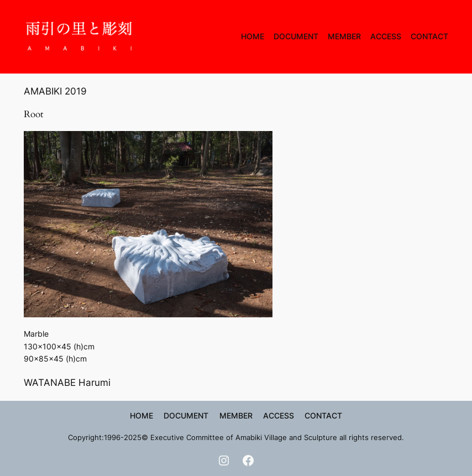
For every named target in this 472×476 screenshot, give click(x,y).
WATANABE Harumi (67, 383)
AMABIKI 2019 (55, 91)
